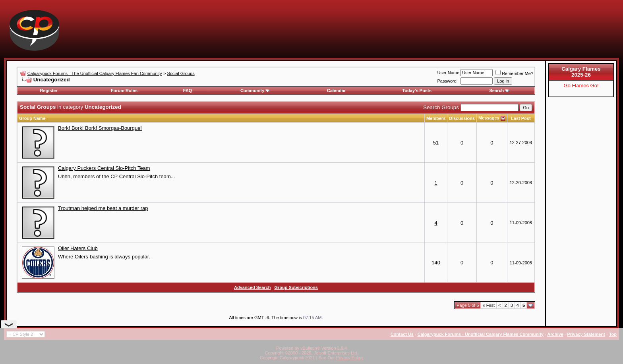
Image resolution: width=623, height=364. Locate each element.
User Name (449, 73)
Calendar (336, 91)
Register (49, 91)
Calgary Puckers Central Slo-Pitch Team (104, 168)
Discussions (462, 118)
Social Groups (181, 73)
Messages (489, 118)
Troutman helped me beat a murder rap (103, 208)
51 (436, 143)
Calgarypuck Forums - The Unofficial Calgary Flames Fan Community (95, 73)
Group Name (32, 118)
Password (447, 81)
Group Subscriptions (296, 287)
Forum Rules (124, 91)
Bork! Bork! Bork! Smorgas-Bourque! (100, 128)
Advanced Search (252, 287)
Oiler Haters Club (78, 248)
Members (436, 118)
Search (500, 91)
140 (436, 263)
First (489, 305)
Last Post (521, 118)
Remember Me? (514, 73)
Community (255, 91)
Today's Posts (417, 91)
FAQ (188, 91)
